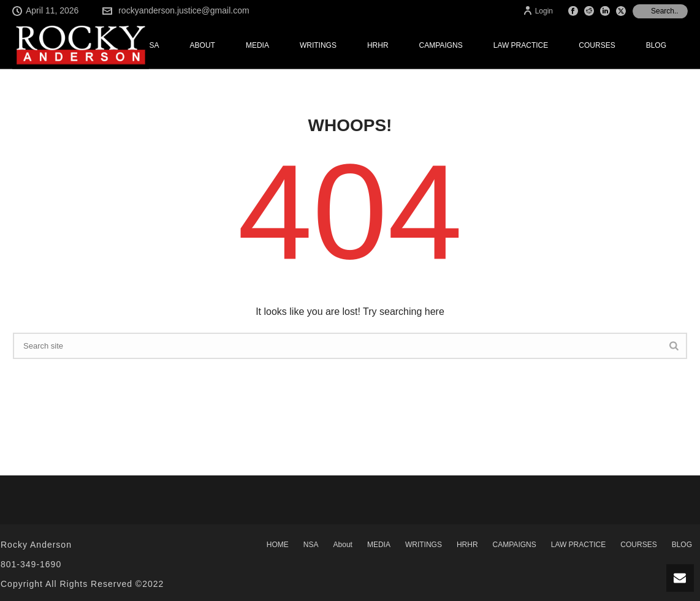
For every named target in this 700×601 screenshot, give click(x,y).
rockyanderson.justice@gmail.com (184, 10)
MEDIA (257, 45)
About (203, 45)
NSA (152, 45)
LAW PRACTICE (521, 45)
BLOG (656, 45)
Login (538, 11)
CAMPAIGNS (441, 45)
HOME (278, 545)
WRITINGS (318, 45)
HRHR (378, 45)
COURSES (597, 45)
